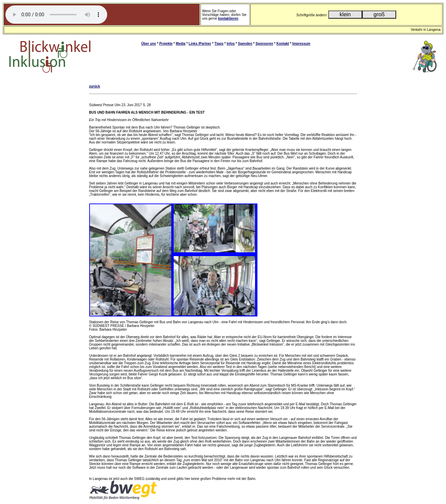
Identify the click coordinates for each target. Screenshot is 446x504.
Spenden (245, 44)
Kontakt (283, 44)
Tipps (219, 44)
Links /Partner (200, 44)
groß (379, 14)
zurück (95, 86)
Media (180, 44)
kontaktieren (228, 18)
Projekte (166, 44)
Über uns (149, 44)
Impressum (301, 44)
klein (345, 14)
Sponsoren (264, 44)
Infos (231, 44)
